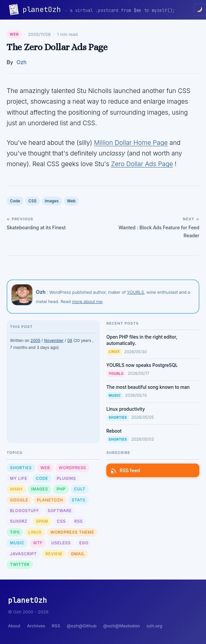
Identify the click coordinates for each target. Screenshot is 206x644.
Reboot (114, 431)
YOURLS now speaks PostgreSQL (142, 365)
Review (54, 554)
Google (19, 500)
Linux (114, 352)
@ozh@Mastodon (121, 626)
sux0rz (19, 521)
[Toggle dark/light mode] (199, 10)
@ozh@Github (82, 626)
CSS (33, 201)
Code (15, 201)
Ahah (16, 489)
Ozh (21, 62)
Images (52, 201)
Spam (42, 521)
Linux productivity (126, 409)
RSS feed (126, 470)
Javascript (23, 554)
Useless (61, 543)
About (14, 626)
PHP (61, 489)
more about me (87, 301)
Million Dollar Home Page (131, 143)
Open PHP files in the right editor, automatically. (142, 340)
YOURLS (135, 292)
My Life (19, 478)
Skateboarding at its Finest (36, 227)
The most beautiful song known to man (148, 387)
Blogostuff (24, 511)
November (54, 340)
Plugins (66, 478)
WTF (38, 543)
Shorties (118, 417)
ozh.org (154, 626)
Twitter (20, 564)
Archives (36, 626)
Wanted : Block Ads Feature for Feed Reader (159, 231)
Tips (15, 532)
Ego (84, 543)
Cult (80, 489)
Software (59, 511)
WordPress (72, 468)
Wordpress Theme (72, 532)
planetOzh (44, 9)
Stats (79, 500)
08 (70, 340)
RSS (79, 521)
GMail (78, 554)
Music (115, 395)
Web (14, 34)
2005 (36, 340)
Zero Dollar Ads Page (142, 164)
